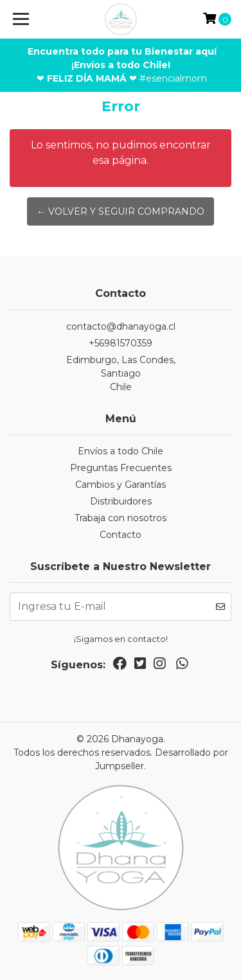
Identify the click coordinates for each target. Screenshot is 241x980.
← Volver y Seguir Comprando (121, 211)
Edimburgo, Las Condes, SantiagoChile (121, 373)
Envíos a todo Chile (121, 451)
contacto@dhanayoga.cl (121, 326)
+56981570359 (121, 343)
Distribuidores (121, 501)
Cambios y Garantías (121, 485)
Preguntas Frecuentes (121, 468)
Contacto (121, 535)
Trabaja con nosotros (121, 518)
